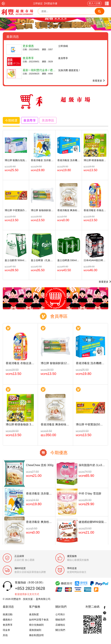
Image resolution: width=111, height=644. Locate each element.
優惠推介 (8, 620)
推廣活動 (8, 614)
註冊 (98, 3)
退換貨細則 (35, 630)
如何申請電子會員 (39, 620)
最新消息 (8, 607)
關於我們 (61, 607)
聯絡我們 (60, 620)
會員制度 (34, 614)
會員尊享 (8, 625)
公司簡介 (60, 614)
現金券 (6, 630)
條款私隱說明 (36, 635)
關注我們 (60, 630)
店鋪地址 (60, 625)
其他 (5, 635)
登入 (91, 3)
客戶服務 (35, 607)
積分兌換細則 (36, 625)
